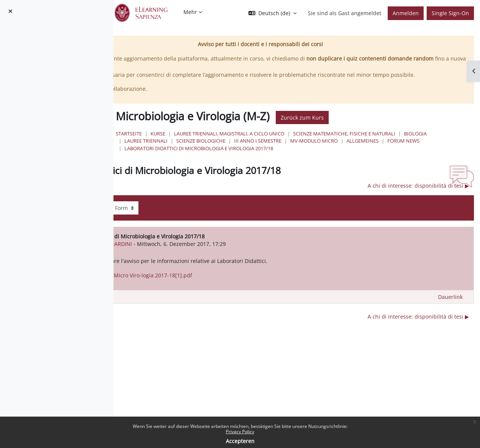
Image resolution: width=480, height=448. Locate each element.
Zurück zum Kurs (395, 125)
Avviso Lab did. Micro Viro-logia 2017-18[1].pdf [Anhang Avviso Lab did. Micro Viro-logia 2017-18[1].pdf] (238, 291)
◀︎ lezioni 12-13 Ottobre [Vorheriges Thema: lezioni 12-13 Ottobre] (182, 201)
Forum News (386, 156)
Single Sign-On (450, 13)
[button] (273, 13)
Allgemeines (345, 156)
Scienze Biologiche (435, 149)
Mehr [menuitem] (190, 12)
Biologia (339, 149)
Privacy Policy (240, 432)
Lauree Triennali (381, 149)
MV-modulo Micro (297, 156)
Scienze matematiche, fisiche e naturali (268, 149)
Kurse (250, 142)
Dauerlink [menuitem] (450, 312)
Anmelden (406, 13)
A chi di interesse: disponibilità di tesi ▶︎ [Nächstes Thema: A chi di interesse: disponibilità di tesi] (418, 201)
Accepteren (240, 441)
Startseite (221, 142)
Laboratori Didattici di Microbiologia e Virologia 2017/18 (291, 163)
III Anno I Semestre (240, 156)
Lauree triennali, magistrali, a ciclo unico (322, 142)
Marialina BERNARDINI (214, 259)
